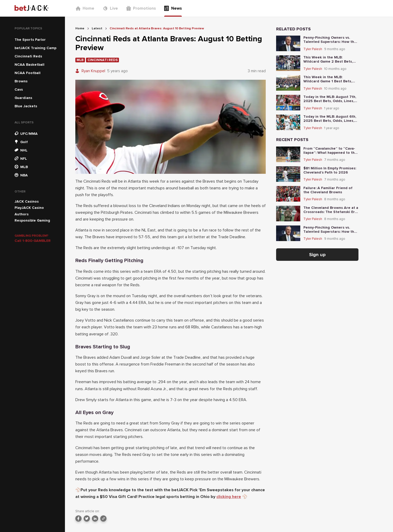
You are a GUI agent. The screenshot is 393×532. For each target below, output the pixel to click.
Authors (22, 214)
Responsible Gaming (32, 220)
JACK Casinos (27, 201)
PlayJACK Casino (29, 208)
